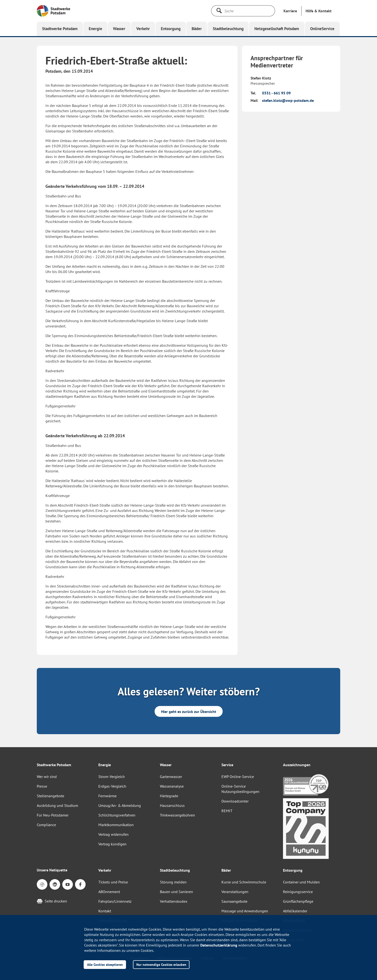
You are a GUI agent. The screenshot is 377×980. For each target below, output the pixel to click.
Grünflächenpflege (298, 901)
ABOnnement (109, 892)
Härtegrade (169, 796)
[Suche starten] (219, 11)
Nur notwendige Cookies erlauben (161, 964)
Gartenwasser (171, 777)
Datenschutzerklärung (219, 945)
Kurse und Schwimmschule (244, 882)
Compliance (46, 825)
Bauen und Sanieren (176, 892)
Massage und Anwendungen (245, 911)
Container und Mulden (301, 882)
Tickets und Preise (113, 882)
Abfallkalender (295, 911)
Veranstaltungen (235, 892)
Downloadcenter (235, 801)
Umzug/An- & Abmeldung (120, 805)
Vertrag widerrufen (113, 834)
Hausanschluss (172, 805)
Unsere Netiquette (52, 870)
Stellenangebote (50, 796)
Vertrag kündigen (112, 844)
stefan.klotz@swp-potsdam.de (288, 100)
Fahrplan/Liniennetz (115, 901)
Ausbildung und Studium (57, 805)
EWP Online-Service (238, 777)
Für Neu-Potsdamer (53, 815)
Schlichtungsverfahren (117, 815)
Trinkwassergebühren (177, 815)
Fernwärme (107, 796)
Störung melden (173, 882)
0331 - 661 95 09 (276, 93)
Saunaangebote (234, 901)
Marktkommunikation (116, 825)
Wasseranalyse (172, 786)
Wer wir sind (47, 777)
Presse (42, 786)
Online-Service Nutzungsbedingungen (240, 789)
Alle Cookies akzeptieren (105, 964)
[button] (319, 11)
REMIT (227, 811)
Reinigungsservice (298, 892)
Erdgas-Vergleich (112, 786)
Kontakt (105, 911)
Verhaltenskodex (174, 901)
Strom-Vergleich (112, 777)
